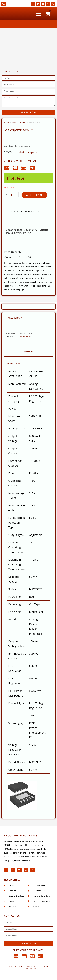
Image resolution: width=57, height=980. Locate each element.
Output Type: (16, 535)
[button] (4, 4)
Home (7, 122)
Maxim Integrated (19, 122)
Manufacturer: (17, 384)
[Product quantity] (11, 195)
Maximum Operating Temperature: (17, 564)
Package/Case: (17, 428)
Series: (12, 589)
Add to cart (34, 195)
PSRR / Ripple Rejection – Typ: (17, 523)
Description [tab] (28, 351)
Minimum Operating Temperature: (17, 547)
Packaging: (15, 597)
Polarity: (13, 473)
